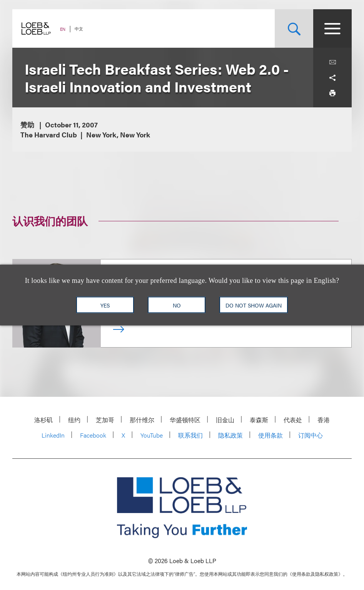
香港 (324, 420)
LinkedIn (53, 435)
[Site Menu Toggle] (332, 28)
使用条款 (270, 435)
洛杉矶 (43, 420)
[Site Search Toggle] (294, 28)
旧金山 (225, 420)
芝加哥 (105, 420)
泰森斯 (259, 420)
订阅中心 (311, 435)
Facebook (93, 435)
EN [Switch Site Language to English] (63, 29)
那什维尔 (142, 420)
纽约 (74, 420)
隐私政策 (230, 435)
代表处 (293, 420)
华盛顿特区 (185, 420)
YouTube (152, 435)
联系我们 (190, 435)
